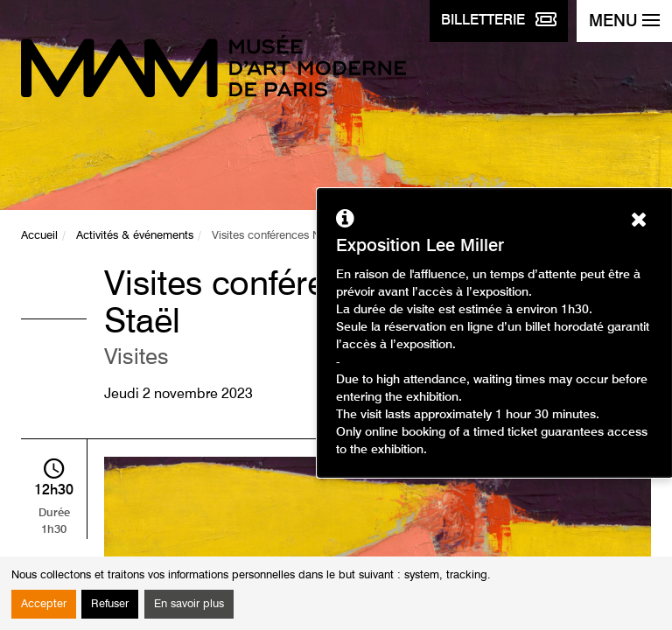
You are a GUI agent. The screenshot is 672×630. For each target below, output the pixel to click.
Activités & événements (135, 236)
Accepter (44, 604)
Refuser (110, 604)
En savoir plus (189, 604)
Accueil (39, 236)
